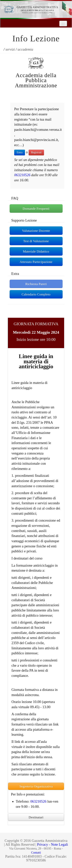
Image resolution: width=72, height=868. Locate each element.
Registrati (36, 152)
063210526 (22, 175)
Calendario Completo (36, 294)
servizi (10, 49)
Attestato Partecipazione (36, 262)
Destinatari (36, 817)
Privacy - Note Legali (53, 844)
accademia (25, 49)
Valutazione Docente (36, 231)
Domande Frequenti (36, 208)
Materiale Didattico (36, 251)
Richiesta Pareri (36, 284)
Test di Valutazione (36, 241)
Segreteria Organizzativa (36, 786)
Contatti (36, 853)
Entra (20, 152)
